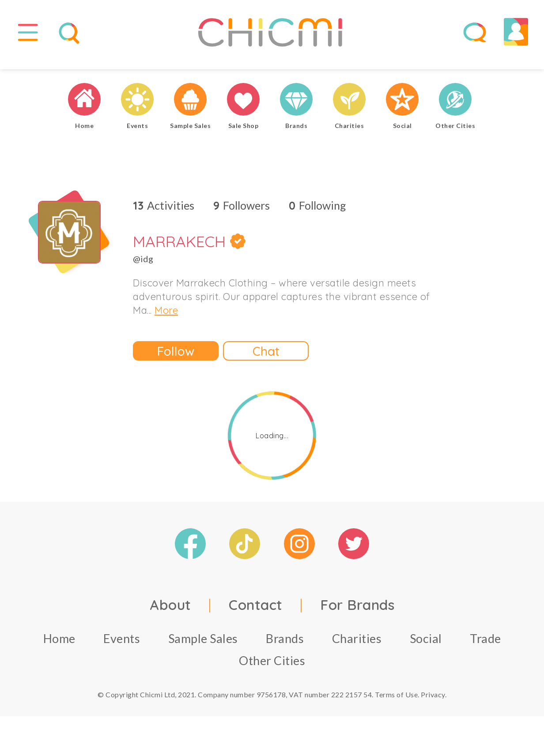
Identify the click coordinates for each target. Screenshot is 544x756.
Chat (266, 360)
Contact (256, 613)
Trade (485, 647)
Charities (357, 647)
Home (59, 647)
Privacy (433, 703)
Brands (285, 647)
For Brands (357, 613)
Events (122, 647)
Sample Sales (203, 647)
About (170, 613)
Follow (176, 360)
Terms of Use (396, 703)
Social (426, 647)
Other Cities (272, 669)
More (166, 319)
